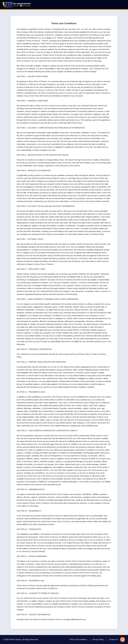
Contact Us (114, 639)
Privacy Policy (98, 639)
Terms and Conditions (78, 639)
